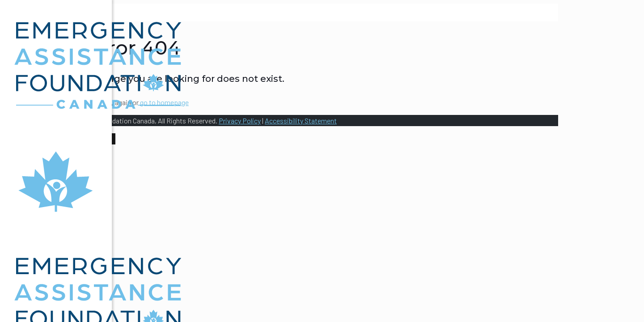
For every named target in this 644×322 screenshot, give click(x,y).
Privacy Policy (240, 121)
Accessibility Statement (301, 121)
